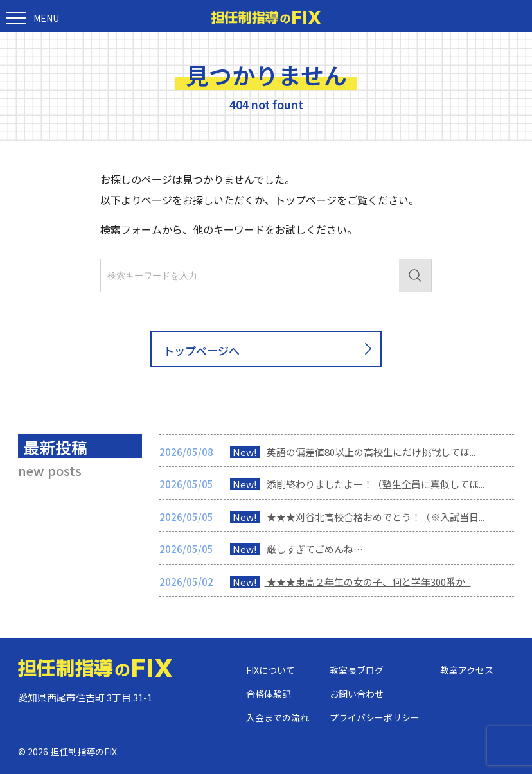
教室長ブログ (357, 670)
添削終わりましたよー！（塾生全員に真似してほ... (357, 484)
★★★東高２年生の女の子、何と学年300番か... (350, 582)
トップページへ (270, 349)
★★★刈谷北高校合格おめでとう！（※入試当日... (357, 517)
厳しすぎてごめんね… (297, 549)
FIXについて (270, 670)
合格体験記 (269, 694)
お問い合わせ (357, 694)
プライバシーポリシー (375, 717)
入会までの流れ (278, 717)
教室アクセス (467, 670)
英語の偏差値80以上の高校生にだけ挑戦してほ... (353, 452)
